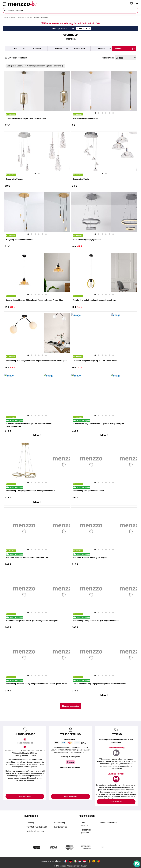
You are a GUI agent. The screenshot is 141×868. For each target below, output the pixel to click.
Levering (30, 823)
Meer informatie (25, 796)
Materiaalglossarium (35, 831)
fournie (58, 49)
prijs (15, 49)
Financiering (59, 823)
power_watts (80, 49)
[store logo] (68, 4)
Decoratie (12, 17)
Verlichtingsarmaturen (25, 17)
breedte (101, 49)
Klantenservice (61, 827)
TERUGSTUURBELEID (37, 827)
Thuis (5, 17)
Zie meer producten (71, 706)
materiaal (37, 49)
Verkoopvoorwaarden (108, 823)
